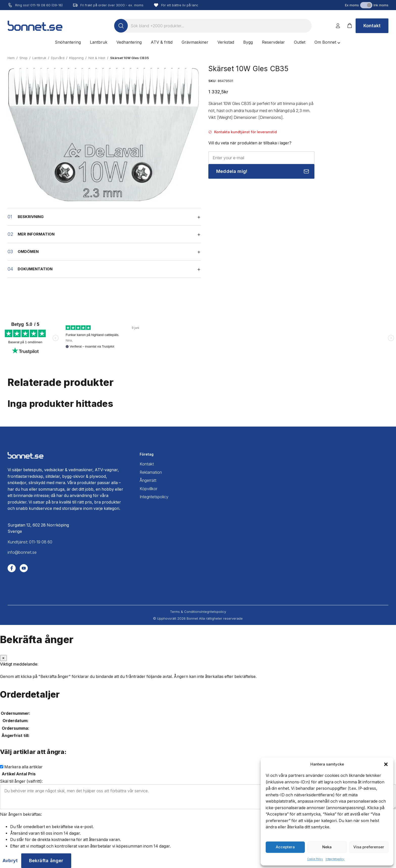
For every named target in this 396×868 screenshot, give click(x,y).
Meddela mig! (232, 171)
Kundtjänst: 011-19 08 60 (30, 542)
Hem (11, 58)
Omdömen (28, 252)
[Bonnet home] (35, 26)
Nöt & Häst (97, 58)
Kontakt (372, 26)
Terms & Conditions (185, 612)
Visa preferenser (369, 847)
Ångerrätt (148, 480)
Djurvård (58, 58)
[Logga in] (338, 26)
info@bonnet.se (22, 552)
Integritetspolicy (335, 859)
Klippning (76, 58)
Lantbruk (39, 58)
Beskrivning (31, 217)
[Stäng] (3, 658)
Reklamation (151, 472)
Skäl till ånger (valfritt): (21, 781)
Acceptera (285, 847)
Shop (23, 58)
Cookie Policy (315, 859)
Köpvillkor (148, 489)
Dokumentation (35, 269)
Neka (327, 847)
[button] (386, 764)
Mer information (36, 234)
